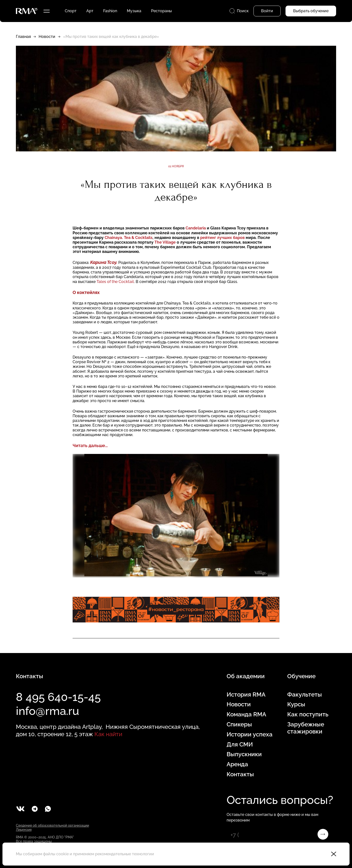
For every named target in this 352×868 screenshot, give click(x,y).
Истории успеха (250, 734)
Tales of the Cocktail (115, 282)
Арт (90, 11)
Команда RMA (246, 714)
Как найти (108, 734)
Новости (47, 37)
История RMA (246, 695)
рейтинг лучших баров (223, 238)
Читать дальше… (90, 445)
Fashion (110, 11)
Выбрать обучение (311, 11)
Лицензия (24, 830)
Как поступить (308, 714)
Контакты (240, 774)
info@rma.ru (48, 711)
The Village (166, 242)
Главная (23, 37)
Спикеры (239, 724)
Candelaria (196, 228)
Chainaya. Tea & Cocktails (129, 238)
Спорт (71, 11)
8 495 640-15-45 (58, 697)
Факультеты (305, 695)
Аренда (237, 764)
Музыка (134, 11)
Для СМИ (240, 744)
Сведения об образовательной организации (52, 825)
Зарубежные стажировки (306, 728)
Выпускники (244, 754)
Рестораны (161, 11)
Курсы (296, 704)
